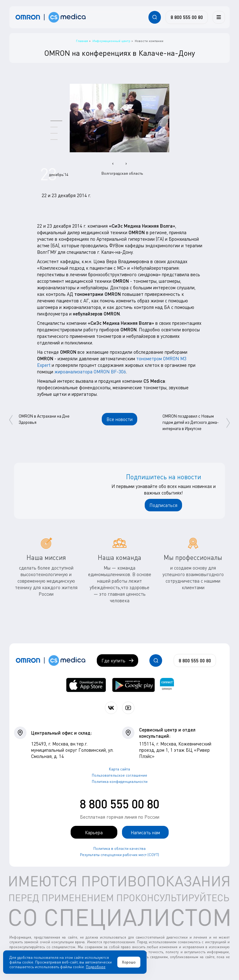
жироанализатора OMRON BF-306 (90, 372)
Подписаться (163, 505)
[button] (56, 121)
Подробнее (96, 967)
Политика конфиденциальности (120, 781)
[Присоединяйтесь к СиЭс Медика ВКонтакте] (111, 708)
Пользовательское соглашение (119, 775)
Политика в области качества (119, 848)
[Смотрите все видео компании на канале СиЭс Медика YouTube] (128, 708)
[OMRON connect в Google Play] (134, 685)
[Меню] (219, 17)
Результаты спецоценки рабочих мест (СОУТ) (119, 855)
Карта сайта (119, 769)
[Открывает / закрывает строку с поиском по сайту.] (155, 17)
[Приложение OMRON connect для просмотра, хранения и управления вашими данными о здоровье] (167, 685)
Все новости (119, 419)
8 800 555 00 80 (119, 804)
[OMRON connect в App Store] (86, 685)
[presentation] (113, 163)
